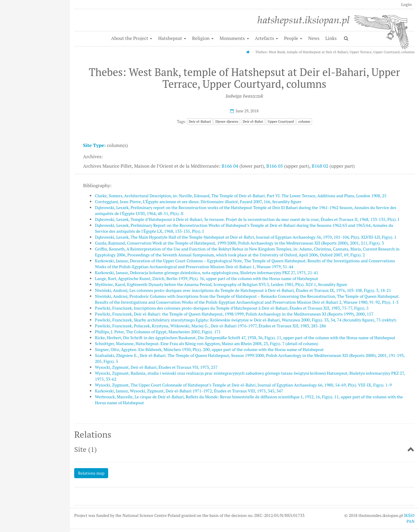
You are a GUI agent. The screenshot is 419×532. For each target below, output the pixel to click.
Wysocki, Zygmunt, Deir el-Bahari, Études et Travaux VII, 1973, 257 (156, 367)
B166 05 (275, 166)
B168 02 (320, 166)
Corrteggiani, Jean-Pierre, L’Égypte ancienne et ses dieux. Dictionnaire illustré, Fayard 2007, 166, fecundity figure (198, 202)
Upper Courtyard (281, 121)
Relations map (91, 473)
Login (406, 4)
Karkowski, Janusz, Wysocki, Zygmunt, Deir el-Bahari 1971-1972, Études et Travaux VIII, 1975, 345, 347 (189, 391)
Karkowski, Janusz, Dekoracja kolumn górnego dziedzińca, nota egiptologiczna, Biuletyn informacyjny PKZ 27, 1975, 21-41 (207, 273)
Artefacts (266, 38)
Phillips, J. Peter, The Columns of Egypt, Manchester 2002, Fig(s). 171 (158, 332)
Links (331, 38)
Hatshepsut (172, 38)
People (293, 38)
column (304, 121)
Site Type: (94, 145)
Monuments (234, 38)
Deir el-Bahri (253, 121)
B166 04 (230, 166)
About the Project (132, 38)
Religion (203, 38)
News (314, 38)
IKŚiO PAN (409, 518)
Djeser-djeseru (227, 121)
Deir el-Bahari (200, 121)
